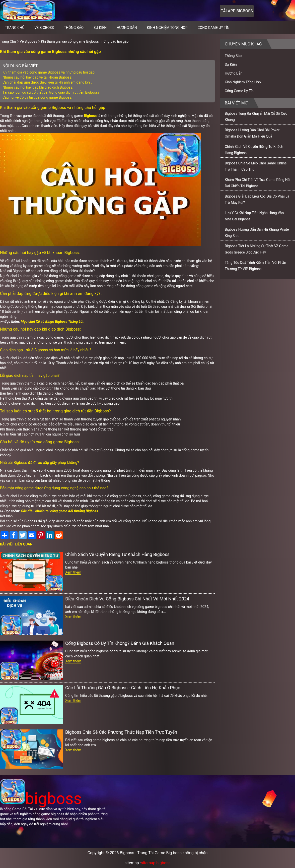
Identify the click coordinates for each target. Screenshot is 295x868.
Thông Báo (74, 28)
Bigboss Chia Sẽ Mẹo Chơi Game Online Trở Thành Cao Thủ (256, 166)
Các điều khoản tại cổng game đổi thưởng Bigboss (59, 511)
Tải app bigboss (237, 11)
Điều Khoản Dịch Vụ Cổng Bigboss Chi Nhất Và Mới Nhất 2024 (127, 599)
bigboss (41, 799)
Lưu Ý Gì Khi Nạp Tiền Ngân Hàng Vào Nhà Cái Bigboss (254, 216)
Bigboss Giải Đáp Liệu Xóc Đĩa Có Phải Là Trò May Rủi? (257, 199)
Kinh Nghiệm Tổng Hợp (167, 28)
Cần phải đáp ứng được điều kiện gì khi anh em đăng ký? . (47, 82)
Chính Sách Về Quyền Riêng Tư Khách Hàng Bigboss (117, 554)
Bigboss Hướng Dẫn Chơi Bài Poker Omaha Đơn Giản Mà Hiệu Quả (252, 133)
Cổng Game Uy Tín (214, 28)
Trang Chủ (8, 41)
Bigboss (90, 116)
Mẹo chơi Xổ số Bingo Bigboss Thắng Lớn (53, 322)
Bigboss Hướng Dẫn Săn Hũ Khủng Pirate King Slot (257, 233)
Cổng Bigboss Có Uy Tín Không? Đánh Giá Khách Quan (120, 643)
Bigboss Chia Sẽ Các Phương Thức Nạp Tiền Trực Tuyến (121, 732)
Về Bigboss (44, 28)
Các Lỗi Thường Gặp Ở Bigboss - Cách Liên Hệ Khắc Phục (123, 688)
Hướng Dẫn (127, 28)
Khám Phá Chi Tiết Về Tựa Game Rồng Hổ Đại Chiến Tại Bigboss (257, 183)
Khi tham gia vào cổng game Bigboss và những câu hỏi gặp (49, 72)
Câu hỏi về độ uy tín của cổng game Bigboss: (37, 97)
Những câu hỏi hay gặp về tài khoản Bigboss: (37, 77)
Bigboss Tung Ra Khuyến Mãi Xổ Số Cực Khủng (256, 117)
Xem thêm (73, 572)
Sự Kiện (100, 28)
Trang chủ (15, 28)
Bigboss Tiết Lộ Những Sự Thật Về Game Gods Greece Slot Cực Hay (256, 249)
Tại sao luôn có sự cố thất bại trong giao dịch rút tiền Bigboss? (51, 92)
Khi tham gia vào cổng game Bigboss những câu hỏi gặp (85, 41)
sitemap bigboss (156, 863)
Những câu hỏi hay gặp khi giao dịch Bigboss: (38, 87)
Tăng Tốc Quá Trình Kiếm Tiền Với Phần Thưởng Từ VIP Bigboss (255, 266)
